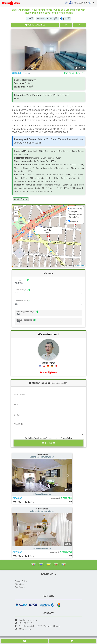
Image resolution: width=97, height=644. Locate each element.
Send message (48, 443)
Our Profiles (20, 587)
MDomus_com (26, 629)
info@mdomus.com (28, 620)
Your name (19, 394)
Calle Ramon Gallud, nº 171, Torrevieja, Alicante (39, 626)
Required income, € (27, 320)
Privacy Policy (21, 581)
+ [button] (16, 208)
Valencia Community (48, 18)
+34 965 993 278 (27, 623)
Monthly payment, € (27, 311)
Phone (17, 405)
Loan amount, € (23, 280)
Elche (30, 18)
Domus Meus (80, 266)
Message (18, 424)
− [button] (16, 213)
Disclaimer (20, 584)
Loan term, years (23, 301)
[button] (16, 475)
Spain (66, 18)
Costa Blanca (21, 199)
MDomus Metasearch (49, 334)
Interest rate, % (22, 290)
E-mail (17, 415)
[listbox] (49, 293)
